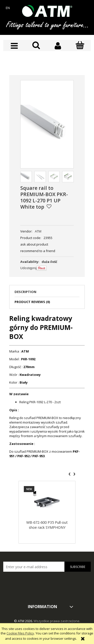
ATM (38, 231)
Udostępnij (28, 268)
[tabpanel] (47, 386)
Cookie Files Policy (20, 633)
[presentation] (70, 474)
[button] (14, 46)
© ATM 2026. (24, 621)
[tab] (47, 293)
